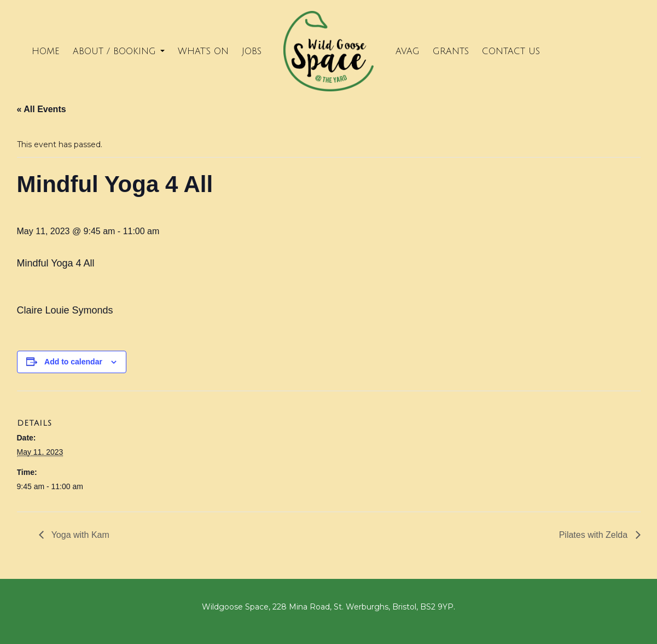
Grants (451, 51)
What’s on (203, 51)
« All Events (42, 109)
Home (46, 51)
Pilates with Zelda (595, 535)
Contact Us (511, 51)
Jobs (252, 51)
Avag (408, 51)
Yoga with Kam (79, 535)
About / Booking (119, 51)
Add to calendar (73, 362)
